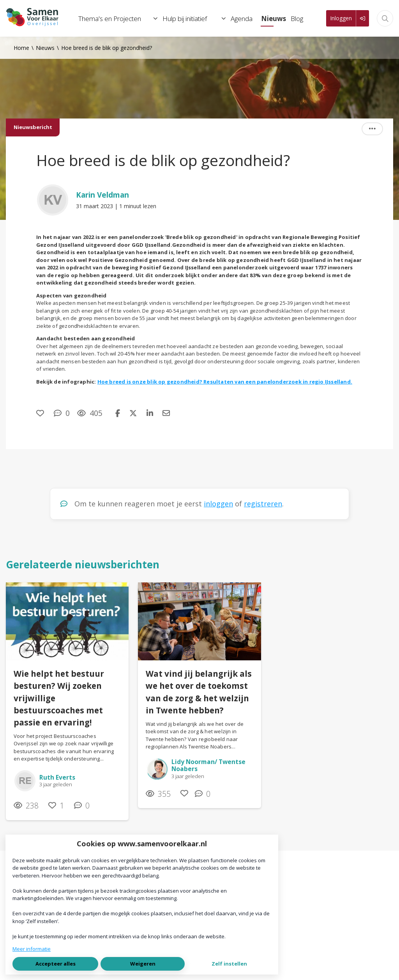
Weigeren (143, 964)
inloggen (218, 504)
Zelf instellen (229, 964)
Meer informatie (32, 949)
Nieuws (45, 48)
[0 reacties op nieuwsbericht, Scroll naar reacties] (62, 413)
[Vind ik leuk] (41, 413)
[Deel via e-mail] (166, 413)
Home (21, 48)
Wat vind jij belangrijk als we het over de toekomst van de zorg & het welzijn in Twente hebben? (199, 692)
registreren (263, 504)
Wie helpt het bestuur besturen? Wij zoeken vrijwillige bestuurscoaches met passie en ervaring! (59, 698)
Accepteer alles (56, 964)
